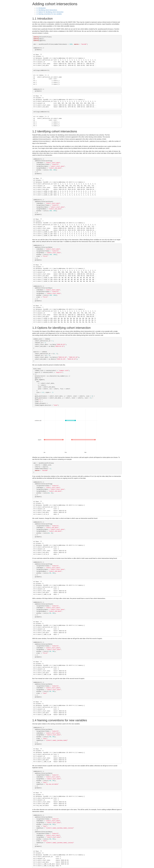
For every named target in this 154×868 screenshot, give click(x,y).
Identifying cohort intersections (47, 10)
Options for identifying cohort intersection (50, 12)
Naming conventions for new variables (49, 14)
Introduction (41, 8)
